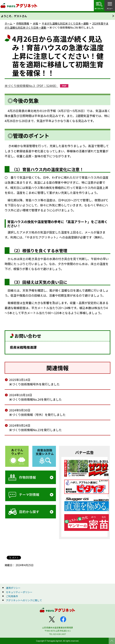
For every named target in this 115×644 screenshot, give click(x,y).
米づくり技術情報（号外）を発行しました (37, 415)
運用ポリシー (13, 588)
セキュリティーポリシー (19, 592)
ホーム (9, 23)
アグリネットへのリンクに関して (24, 600)
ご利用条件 (12, 596)
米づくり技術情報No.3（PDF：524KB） (31, 86)
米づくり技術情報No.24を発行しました (35, 399)
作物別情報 (23, 23)
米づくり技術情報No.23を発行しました (35, 430)
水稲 (35, 23)
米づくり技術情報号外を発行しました (34, 384)
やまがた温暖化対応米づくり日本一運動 (65, 23)
